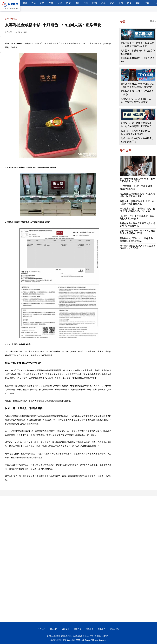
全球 (51, 3)
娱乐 (138, 3)
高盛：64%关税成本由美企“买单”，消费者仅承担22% (135, 132)
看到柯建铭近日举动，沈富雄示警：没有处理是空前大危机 (137, 240)
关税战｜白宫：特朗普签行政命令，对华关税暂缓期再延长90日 (136, 125)
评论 (112, 3)
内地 (11, 19)
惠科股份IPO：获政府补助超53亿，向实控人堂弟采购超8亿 (136, 101)
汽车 (103, 3)
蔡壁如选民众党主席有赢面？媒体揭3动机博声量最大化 (137, 225)
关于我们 (42, 629)
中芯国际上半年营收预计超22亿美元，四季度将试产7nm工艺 (137, 45)
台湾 (42, 3)
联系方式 (78, 629)
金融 (60, 3)
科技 (86, 3)
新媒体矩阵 (115, 629)
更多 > (153, 21)
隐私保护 (102, 629)
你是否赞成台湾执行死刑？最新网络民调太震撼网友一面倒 (137, 232)
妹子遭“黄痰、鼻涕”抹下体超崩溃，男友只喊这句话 (137, 188)
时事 (25, 3)
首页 (7, 19)
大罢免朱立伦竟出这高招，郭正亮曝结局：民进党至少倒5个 (137, 195)
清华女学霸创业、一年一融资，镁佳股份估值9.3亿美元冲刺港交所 (137, 85)
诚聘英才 (66, 629)
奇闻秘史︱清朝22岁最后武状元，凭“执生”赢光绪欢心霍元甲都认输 (137, 210)
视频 (147, 3)
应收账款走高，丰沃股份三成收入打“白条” (137, 93)
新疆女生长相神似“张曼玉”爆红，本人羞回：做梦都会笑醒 (137, 202)
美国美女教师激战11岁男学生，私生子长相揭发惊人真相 (137, 180)
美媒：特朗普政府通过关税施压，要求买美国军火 (137, 140)
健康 (77, 3)
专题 (121, 3)
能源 (95, 3)
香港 (34, 3)
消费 (68, 3)
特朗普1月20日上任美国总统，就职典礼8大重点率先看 (137, 217)
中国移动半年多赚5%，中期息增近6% (138, 60)
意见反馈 (90, 629)
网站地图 (54, 629)
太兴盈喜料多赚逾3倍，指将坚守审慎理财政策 (138, 52)
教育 (129, 3)
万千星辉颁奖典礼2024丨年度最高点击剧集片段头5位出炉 (138, 247)
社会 (16, 19)
